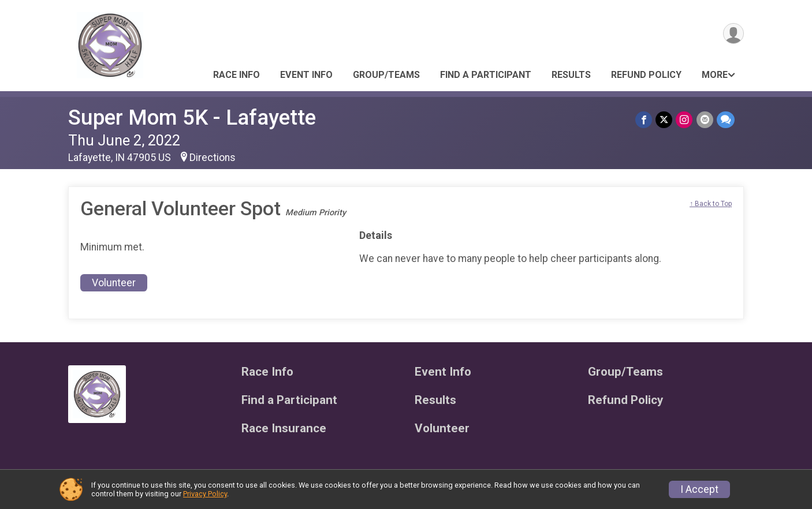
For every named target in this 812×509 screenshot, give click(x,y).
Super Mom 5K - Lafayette (192, 117)
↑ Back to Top (711, 204)
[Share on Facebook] (644, 120)
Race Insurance (284, 428)
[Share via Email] (705, 120)
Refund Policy (646, 75)
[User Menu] (733, 34)
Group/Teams (386, 75)
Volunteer (114, 283)
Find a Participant (486, 75)
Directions (213, 158)
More (715, 75)
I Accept (699, 489)
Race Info (236, 75)
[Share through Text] (726, 120)
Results (571, 75)
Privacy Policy (205, 494)
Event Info (306, 75)
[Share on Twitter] (664, 120)
